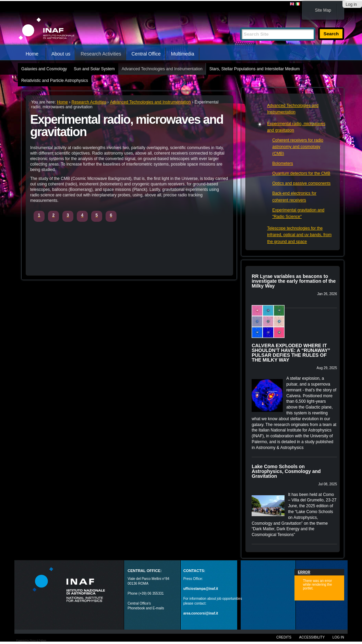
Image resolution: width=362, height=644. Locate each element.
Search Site (240, 25)
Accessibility (312, 637)
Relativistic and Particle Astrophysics (55, 81)
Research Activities (101, 54)
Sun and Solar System (94, 69)
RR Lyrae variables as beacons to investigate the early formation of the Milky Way (294, 281)
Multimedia (183, 54)
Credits (284, 637)
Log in (351, 4)
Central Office (146, 54)
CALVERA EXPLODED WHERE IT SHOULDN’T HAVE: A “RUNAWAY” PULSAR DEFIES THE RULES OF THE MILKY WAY (291, 353)
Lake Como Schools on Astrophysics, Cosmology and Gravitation (286, 471)
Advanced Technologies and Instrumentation (162, 69)
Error (304, 572)
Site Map (323, 10)
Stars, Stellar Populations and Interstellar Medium (255, 69)
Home (32, 54)
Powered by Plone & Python (31, 640)
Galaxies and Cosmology (44, 69)
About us (61, 54)
